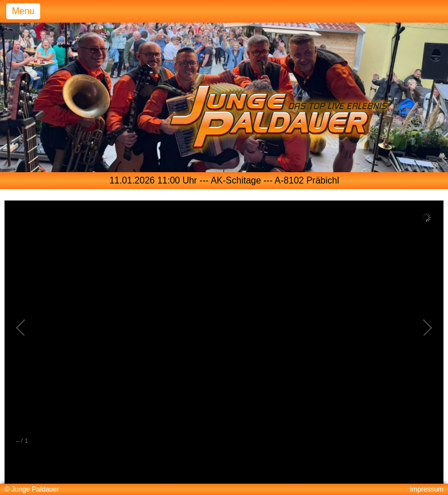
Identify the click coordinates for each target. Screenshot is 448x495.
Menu (23, 11)
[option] (224, 181)
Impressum (427, 489)
